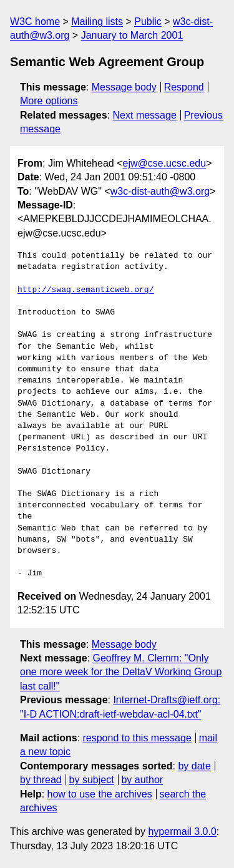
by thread (41, 780)
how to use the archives (100, 794)
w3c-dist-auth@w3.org (160, 191)
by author (142, 780)
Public (148, 22)
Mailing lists (97, 22)
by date (194, 766)
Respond (184, 87)
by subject (92, 780)
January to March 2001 (132, 35)
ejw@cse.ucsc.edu (165, 163)
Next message (145, 115)
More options (49, 101)
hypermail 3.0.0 (182, 831)
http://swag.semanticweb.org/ (85, 290)
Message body (124, 87)
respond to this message (137, 738)
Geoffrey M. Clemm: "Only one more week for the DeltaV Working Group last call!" (121, 672)
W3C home (35, 22)
